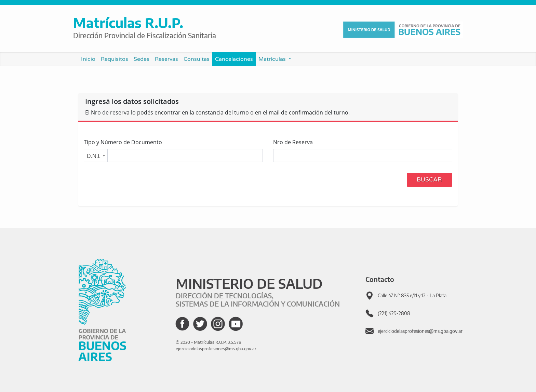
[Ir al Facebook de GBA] (182, 324)
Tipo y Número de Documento (123, 142)
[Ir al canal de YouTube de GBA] (236, 324)
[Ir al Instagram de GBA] (218, 324)
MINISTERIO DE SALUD (249, 283)
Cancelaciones (234, 59)
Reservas (166, 59)
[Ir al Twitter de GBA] (200, 324)
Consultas (197, 59)
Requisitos (115, 59)
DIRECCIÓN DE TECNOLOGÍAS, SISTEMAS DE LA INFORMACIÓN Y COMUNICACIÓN (258, 300)
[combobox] (96, 156)
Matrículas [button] (273, 59)
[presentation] (136, 181)
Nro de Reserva (293, 142)
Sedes (143, 59)
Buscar (429, 180)
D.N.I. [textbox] (94, 156)
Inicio (90, 59)
